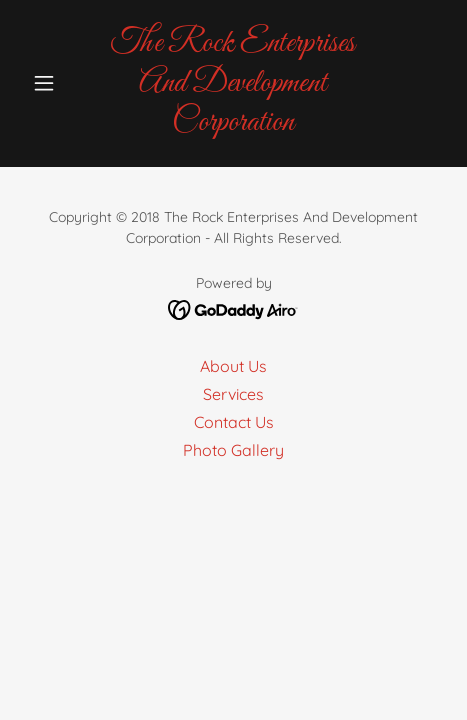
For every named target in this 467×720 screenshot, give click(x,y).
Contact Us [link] (234, 422)
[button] (55, 83)
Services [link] (233, 394)
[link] (233, 83)
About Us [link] (233, 366)
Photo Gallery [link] (233, 450)
